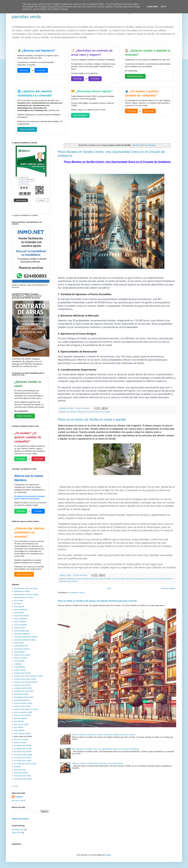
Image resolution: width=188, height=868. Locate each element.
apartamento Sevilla (22, 591)
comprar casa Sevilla (22, 685)
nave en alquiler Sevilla (23, 712)
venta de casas (20, 770)
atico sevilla (19, 601)
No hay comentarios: (83, 408)
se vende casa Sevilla (23, 752)
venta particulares (21, 773)
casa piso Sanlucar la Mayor (25, 640)
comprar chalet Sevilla (23, 688)
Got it (164, 7)
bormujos (18, 604)
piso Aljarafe (19, 721)
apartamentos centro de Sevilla (100, 579)
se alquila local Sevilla (23, 745)
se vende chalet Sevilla (23, 755)
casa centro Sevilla (118, 579)
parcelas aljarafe (21, 718)
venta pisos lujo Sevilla (23, 779)
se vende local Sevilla (23, 758)
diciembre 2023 (18, 830)
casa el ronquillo (20, 625)
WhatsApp (24, 70)
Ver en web (149, 111)
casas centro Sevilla (133, 579)
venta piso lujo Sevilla (23, 776)
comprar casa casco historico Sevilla (28, 676)
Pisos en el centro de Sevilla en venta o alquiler (92, 419)
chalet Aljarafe (20, 667)
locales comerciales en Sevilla (26, 709)
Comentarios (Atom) (77, 593)
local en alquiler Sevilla (23, 703)
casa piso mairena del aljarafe (26, 637)
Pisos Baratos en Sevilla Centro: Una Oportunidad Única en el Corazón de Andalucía (106, 749)
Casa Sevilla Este (21, 646)
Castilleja (18, 664)
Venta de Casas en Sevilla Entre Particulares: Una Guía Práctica (98, 763)
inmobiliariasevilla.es (22, 700)
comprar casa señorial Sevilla (26, 682)
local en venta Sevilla (22, 706)
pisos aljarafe (19, 730)
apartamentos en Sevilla (24, 597)
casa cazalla (19, 613)
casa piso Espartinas (22, 634)
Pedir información (80, 115)
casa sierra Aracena (22, 649)
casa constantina (21, 619)
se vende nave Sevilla (23, 761)
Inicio (109, 588)
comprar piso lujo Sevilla (24, 691)
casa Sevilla (19, 643)
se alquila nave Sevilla (23, 749)
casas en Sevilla (20, 658)
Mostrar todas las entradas (144, 145)
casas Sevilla (19, 661)
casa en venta (20, 628)
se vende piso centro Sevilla (25, 764)
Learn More (153, 7)
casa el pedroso (20, 622)
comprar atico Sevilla (22, 673)
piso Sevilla (19, 727)
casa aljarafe (19, 607)
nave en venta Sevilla (22, 715)
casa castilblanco (21, 610)
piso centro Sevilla (147, 579)
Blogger (108, 855)
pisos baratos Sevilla (74, 412)
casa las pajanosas (22, 631)
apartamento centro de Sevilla (77, 579)
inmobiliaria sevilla (21, 694)
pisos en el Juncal (21, 740)
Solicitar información (135, 76)
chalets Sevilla (20, 670)
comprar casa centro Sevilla (25, 679)
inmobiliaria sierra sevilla (24, 697)
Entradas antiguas (168, 588)
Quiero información (27, 129)
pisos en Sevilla (104, 412)
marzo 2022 (16, 833)
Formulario (41, 70)
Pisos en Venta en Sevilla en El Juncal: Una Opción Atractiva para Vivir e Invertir (97, 601)
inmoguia (19, 797)
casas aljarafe (20, 652)
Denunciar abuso (20, 819)
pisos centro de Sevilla (90, 412)
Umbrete (17, 767)
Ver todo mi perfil (18, 801)
